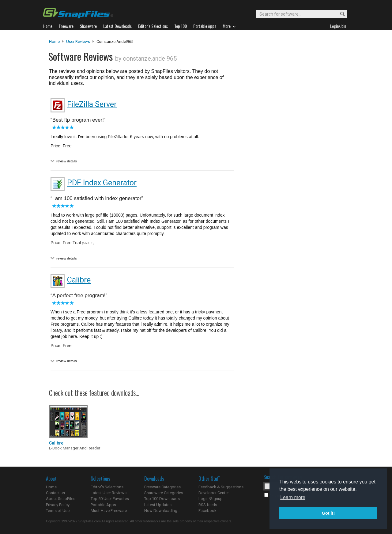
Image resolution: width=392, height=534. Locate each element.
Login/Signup (211, 499)
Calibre (79, 280)
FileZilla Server (92, 104)
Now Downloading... (162, 511)
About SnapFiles (61, 499)
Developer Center (214, 493)
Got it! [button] (328, 513)
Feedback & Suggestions (221, 487)
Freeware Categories (162, 487)
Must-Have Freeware (109, 511)
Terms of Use (58, 511)
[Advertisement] (291, 163)
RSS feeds (208, 505)
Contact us (55, 493)
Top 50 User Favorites (110, 499)
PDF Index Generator (102, 183)
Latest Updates (158, 505)
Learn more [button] (293, 497)
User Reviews (78, 42)
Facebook (207, 511)
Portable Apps (103, 505)
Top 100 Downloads (162, 499)
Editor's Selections (107, 487)
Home (54, 42)
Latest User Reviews (109, 493)
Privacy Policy (58, 505)
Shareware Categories (164, 493)
